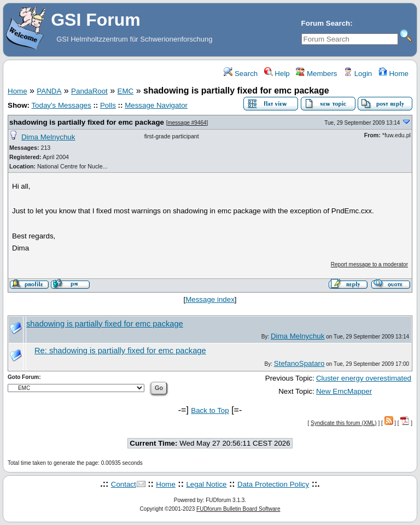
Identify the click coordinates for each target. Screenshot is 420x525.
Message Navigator (156, 105)
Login (358, 74)
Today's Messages (61, 105)
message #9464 (187, 123)
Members (316, 74)
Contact (124, 484)
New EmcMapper (344, 391)
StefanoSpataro (299, 363)
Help (277, 74)
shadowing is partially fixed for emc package (87, 122)
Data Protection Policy (273, 484)
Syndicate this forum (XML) (344, 423)
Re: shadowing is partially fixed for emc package (120, 351)
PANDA (49, 91)
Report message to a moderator (369, 264)
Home (393, 74)
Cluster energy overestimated (364, 378)
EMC (126, 91)
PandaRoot (89, 91)
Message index (210, 299)
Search (241, 74)
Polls (108, 105)
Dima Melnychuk (48, 137)
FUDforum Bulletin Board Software (238, 509)
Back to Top (210, 410)
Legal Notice (206, 484)
